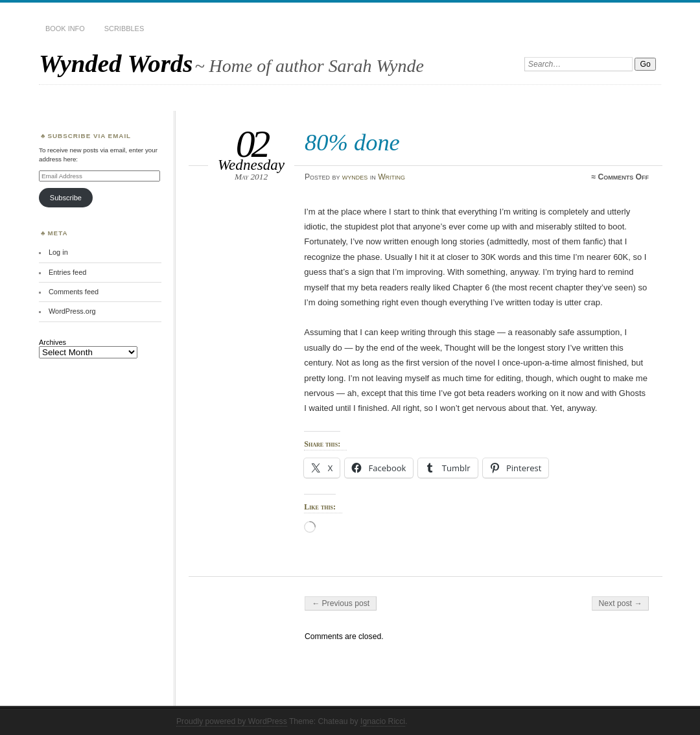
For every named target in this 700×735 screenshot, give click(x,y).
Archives (52, 342)
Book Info (65, 29)
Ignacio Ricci (383, 721)
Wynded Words (116, 63)
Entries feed (67, 272)
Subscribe (66, 198)
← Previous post (341, 603)
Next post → (621, 603)
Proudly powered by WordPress (232, 721)
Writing (391, 177)
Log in (58, 252)
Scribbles (124, 29)
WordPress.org (72, 311)
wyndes (355, 177)
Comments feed (74, 292)
